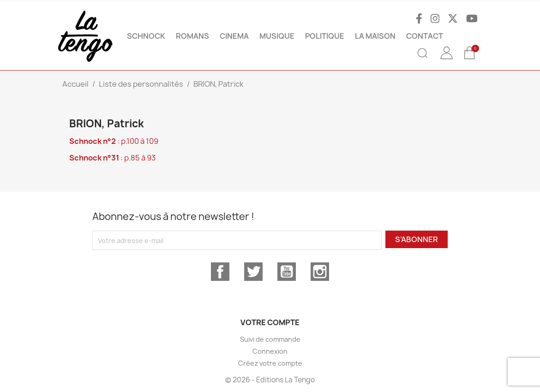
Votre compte (270, 322)
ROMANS (192, 36)
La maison (375, 36)
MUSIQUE (277, 36)
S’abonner (417, 239)
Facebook (220, 272)
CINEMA (234, 36)
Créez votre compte (270, 363)
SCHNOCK (146, 36)
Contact (425, 36)
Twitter (253, 272)
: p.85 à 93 (112, 158)
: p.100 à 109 (114, 141)
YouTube (287, 272)
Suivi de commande (270, 339)
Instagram (320, 272)
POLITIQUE (325, 36)
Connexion (270, 351)
